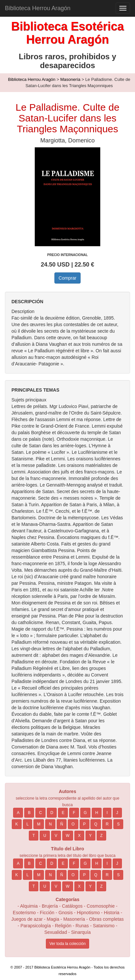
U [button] (45, 836)
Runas (83, 926)
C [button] (40, 813)
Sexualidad (56, 932)
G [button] (85, 813)
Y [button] (90, 836)
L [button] (28, 824)
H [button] (97, 813)
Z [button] (101, 836)
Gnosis (66, 913)
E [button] (63, 813)
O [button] (73, 824)
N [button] (50, 824)
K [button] (17, 824)
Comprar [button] (67, 278)
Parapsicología (36, 926)
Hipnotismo (88, 913)
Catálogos (72, 906)
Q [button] (96, 824)
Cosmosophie (101, 906)
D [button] (52, 813)
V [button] (56, 836)
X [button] (79, 836)
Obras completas (106, 919)
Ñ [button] (62, 824)
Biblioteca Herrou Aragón (38, 8)
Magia (53, 919)
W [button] (68, 836)
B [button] (29, 813)
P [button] (85, 824)
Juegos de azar (27, 919)
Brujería (50, 906)
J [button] (117, 813)
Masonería (70, 79)
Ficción (47, 913)
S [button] (118, 824)
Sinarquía (81, 932)
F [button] (74, 813)
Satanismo (104, 926)
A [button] (18, 813)
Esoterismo (24, 913)
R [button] (107, 824)
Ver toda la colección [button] (68, 944)
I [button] (107, 813)
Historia (112, 913)
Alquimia (29, 906)
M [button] (39, 824)
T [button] (34, 836)
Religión (63, 926)
